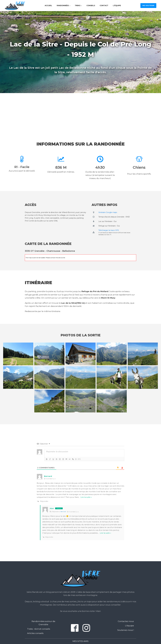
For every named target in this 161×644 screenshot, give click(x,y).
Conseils (91, 6)
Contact (104, 6)
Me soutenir (148, 6)
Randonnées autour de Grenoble (43, 623)
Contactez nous (126, 621)
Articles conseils (35, 633)
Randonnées (63, 6)
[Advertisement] (80, 112)
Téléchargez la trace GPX (109, 230)
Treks (78, 6)
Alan (52, 508)
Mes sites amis (80, 641)
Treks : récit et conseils (39, 629)
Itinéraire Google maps (108, 212)
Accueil (48, 6)
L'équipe (117, 6)
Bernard (63, 512)
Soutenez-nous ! (126, 630)
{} (76, 459)
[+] (79, 459)
